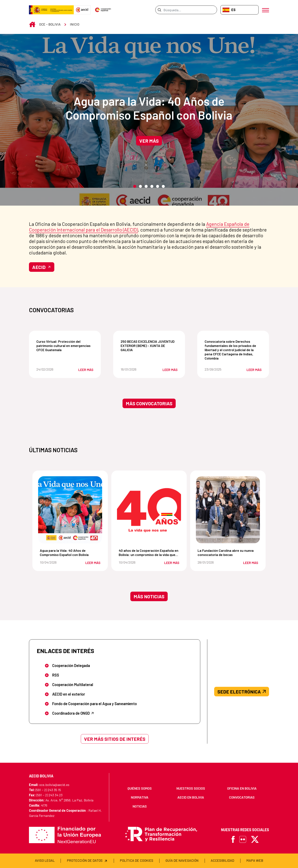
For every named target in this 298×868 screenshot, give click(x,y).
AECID (42, 267)
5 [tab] (158, 187)
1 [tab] (135, 187)
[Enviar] (159, 10)
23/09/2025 (219, 369)
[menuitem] (140, 788)
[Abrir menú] (266, 10)
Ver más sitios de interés (115, 739)
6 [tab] (163, 187)
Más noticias (149, 596)
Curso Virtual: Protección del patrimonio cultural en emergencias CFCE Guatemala (66, 346)
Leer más (86, 370)
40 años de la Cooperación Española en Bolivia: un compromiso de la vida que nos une (150, 553)
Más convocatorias (149, 403)
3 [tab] (146, 187)
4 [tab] (152, 187)
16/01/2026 (135, 369)
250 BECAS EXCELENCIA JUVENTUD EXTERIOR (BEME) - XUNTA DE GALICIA (150, 346)
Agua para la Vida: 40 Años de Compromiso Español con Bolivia (149, 108)
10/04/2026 (54, 562)
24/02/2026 (51, 369)
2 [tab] (140, 187)
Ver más (149, 141)
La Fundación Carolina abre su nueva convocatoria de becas (229, 553)
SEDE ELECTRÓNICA (242, 692)
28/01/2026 (212, 562)
